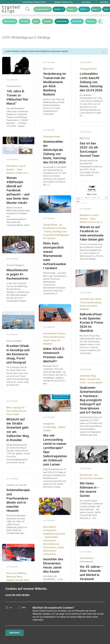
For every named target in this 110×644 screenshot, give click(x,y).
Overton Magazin (15, 265)
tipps (36, 21)
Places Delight (14, 341)
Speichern (14, 633)
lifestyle (25, 21)
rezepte (48, 21)
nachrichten (62, 21)
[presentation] (107, 21)
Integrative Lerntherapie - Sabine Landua (54, 427)
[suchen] (28, 9)
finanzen (91, 21)
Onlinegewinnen (88, 69)
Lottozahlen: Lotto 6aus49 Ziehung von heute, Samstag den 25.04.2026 (91, 82)
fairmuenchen (14, 86)
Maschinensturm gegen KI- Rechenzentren (17, 274)
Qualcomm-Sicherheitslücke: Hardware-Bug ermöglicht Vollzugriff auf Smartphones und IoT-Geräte (91, 400)
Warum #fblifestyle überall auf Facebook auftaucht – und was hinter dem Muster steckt (18, 190)
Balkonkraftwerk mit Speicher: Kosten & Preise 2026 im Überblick (91, 323)
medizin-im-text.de (16, 485)
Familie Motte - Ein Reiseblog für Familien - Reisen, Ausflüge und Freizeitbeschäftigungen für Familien (56, 232)
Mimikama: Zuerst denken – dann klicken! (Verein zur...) (18, 169)
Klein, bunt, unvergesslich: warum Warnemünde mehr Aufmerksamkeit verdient (55, 256)
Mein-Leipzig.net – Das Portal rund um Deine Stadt (16, 411)
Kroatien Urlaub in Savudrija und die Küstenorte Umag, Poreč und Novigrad (18, 354)
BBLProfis (48, 69)
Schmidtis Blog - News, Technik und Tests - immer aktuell (91, 379)
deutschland (10, 21)
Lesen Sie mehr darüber (18, 595)
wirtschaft (77, 21)
